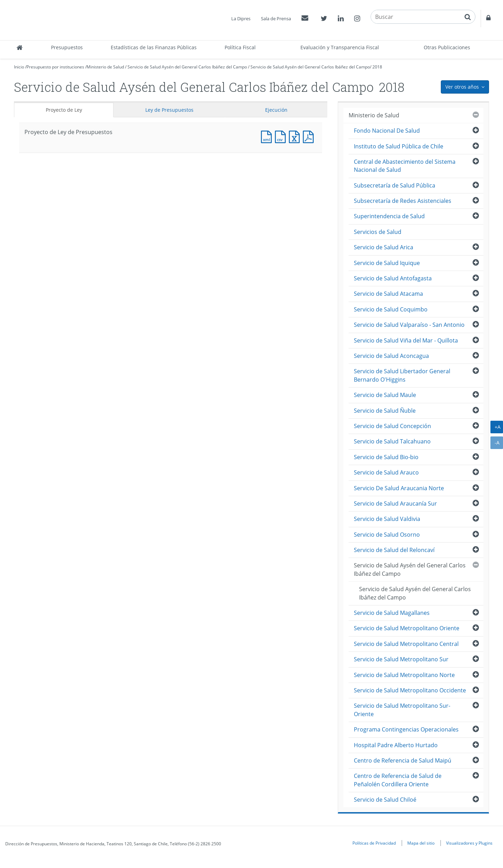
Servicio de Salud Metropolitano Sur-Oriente (402, 710)
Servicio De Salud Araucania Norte (399, 488)
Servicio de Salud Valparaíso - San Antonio (409, 325)
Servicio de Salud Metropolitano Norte (404, 675)
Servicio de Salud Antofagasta (393, 278)
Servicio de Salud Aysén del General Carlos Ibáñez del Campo (187, 67)
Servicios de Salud (378, 232)
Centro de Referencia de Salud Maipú (403, 760)
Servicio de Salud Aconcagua (391, 356)
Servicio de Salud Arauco (386, 472)
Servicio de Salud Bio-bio (386, 457)
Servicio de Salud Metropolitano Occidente (410, 690)
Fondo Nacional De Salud (387, 131)
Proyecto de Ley (64, 110)
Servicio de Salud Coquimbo (391, 309)
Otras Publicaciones (447, 47)
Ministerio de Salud (105, 67)
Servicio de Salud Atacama (388, 294)
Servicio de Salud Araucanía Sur (395, 503)
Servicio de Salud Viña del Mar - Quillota (406, 340)
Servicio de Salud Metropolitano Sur (401, 659)
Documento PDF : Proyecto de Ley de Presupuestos (310, 136)
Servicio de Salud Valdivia (387, 519)
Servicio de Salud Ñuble (385, 411)
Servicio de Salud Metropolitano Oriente (407, 628)
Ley (169, 110)
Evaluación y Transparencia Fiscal (340, 47)
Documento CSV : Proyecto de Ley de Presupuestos (282, 136)
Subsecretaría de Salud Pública (395, 185)
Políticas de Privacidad (374, 843)
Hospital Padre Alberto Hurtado (396, 745)
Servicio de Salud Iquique (387, 263)
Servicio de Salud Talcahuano (392, 441)
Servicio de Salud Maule (385, 395)
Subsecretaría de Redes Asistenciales (403, 201)
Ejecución (276, 110)
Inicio (19, 67)
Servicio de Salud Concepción (392, 426)
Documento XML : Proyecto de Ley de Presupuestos (268, 136)
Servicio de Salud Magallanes (392, 613)
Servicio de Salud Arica (384, 247)
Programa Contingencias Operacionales (406, 729)
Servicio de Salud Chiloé (385, 800)
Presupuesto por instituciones (55, 67)
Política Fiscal (240, 47)
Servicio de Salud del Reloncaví (394, 550)
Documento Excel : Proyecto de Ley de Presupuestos (296, 136)
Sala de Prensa (276, 19)
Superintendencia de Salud (389, 216)
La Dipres (241, 19)
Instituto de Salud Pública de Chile (399, 146)
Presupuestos (67, 47)
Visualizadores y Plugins (469, 843)
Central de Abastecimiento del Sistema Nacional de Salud (405, 166)
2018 (377, 67)
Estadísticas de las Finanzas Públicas (154, 47)
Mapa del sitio (421, 843)
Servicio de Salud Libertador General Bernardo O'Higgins (402, 375)
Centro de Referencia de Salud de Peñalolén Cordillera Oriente (398, 780)
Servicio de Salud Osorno (387, 535)
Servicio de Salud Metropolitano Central (406, 644)
